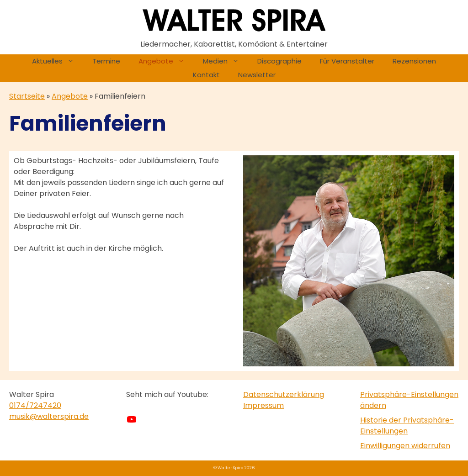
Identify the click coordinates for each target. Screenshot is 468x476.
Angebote (166, 61)
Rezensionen (414, 61)
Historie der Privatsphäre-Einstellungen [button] (407, 426)
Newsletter (257, 75)
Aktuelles (58, 61)
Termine (106, 61)
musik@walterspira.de (49, 416)
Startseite (27, 96)
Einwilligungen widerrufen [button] (405, 446)
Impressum (263, 405)
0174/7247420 (35, 405)
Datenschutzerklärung (284, 394)
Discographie (279, 61)
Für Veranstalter (347, 61)
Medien (226, 61)
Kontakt (206, 75)
